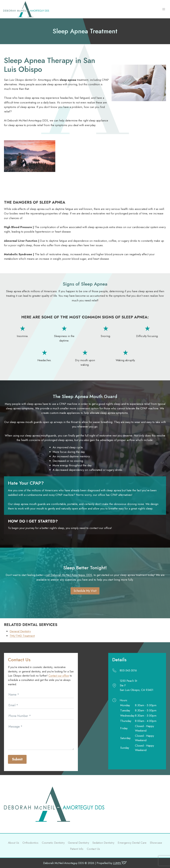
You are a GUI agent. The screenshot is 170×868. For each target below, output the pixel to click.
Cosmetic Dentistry (53, 843)
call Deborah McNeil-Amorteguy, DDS (69, 575)
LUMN (120, 863)
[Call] (135, 670)
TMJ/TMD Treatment (22, 636)
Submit (17, 759)
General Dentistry (20, 631)
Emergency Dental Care (132, 843)
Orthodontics (30, 843)
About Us (14, 843)
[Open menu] (164, 9)
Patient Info (77, 849)
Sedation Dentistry (103, 843)
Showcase (156, 843)
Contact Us (93, 849)
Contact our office (59, 676)
